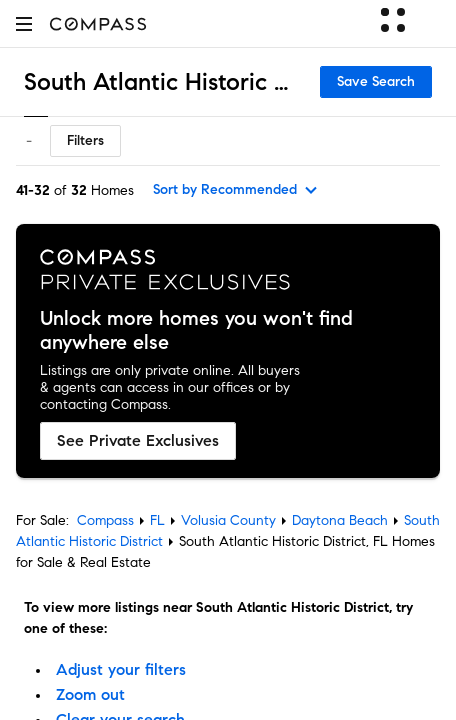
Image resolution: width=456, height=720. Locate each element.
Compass (105, 520)
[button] (24, 23)
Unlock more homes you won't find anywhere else (196, 331)
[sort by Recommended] (236, 190)
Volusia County (228, 520)
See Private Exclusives (138, 440)
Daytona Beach (340, 520)
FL (157, 520)
